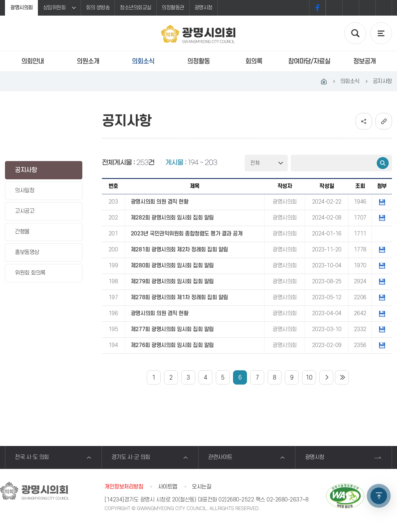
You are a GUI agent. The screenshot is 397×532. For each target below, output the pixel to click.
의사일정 (25, 191)
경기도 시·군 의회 (131, 457)
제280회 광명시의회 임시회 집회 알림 (172, 266)
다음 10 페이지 (326, 377)
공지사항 (26, 170)
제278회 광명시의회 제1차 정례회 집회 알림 (179, 298)
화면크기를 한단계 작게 (367, 8)
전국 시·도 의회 (32, 457)
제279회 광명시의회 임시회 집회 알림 (172, 282)
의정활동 (198, 61)
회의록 (254, 61)
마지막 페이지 (342, 377)
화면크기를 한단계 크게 (334, 8)
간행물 (22, 232)
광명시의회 (22, 8)
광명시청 (203, 8)
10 (309, 378)
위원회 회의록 (30, 273)
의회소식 (143, 61)
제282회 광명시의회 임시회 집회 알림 (172, 218)
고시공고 (25, 211)
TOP (379, 496)
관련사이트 (220, 457)
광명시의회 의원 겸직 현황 (159, 202)
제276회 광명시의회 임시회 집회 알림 (172, 345)
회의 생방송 (98, 8)
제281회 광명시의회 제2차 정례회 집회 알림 (179, 250)
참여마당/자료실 (309, 61)
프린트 (384, 8)
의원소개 (88, 61)
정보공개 (364, 61)
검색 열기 (355, 33)
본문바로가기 (0, 0)
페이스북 (317, 8)
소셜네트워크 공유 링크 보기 (364, 121)
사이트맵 (168, 487)
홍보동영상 (27, 252)
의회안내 (33, 61)
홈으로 (324, 81)
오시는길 (201, 487)
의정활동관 (173, 8)
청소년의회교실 (136, 8)
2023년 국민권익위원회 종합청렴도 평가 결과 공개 (187, 234)
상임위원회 (54, 8)
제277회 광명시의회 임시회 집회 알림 (172, 329)
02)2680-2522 (236, 500)
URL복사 (384, 121)
